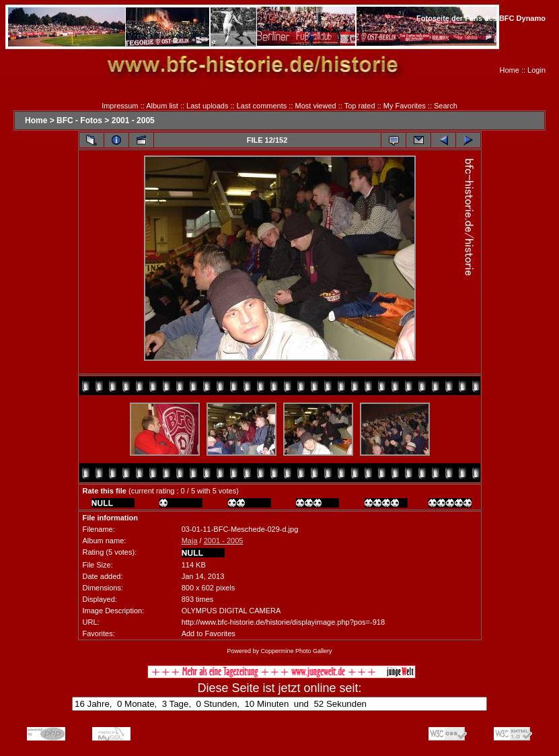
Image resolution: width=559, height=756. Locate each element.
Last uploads (207, 106)
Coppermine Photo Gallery (296, 651)
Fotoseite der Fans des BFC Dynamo (481, 18)
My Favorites (405, 106)
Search (446, 106)
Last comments (262, 106)
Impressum (120, 106)
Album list (162, 106)
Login (536, 70)
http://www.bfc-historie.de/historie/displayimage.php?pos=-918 (283, 622)
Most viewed (316, 106)
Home (510, 70)
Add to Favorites (209, 633)
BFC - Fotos (79, 121)
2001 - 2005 (133, 121)
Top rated (360, 106)
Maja (190, 541)
